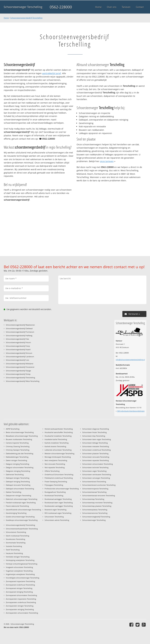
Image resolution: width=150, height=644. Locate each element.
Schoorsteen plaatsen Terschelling (95, 453)
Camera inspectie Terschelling (17, 443)
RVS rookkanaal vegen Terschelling (58, 513)
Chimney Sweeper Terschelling (18, 450)
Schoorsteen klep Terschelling (94, 436)
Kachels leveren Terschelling (55, 446)
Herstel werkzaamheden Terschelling (59, 429)
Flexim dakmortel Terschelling (17, 506)
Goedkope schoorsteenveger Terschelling (22, 520)
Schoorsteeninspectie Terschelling (95, 489)
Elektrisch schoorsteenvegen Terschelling (22, 499)
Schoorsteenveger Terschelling (23, 7)
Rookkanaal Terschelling (54, 495)
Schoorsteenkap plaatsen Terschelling (97, 506)
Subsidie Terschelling (14, 546)
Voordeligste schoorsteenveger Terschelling (23, 578)
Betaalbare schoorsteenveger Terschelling (22, 436)
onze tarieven (107, 161)
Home (6, 18)
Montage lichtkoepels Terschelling (58, 457)
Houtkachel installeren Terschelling (58, 436)
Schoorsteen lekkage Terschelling (95, 443)
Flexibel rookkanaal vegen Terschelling (21, 503)
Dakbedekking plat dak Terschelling (20, 453)
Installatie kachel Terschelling (56, 439)
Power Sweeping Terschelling (56, 482)
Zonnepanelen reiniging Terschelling (20, 609)
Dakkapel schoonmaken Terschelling (20, 489)
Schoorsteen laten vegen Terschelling (97, 439)
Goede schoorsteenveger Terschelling (20, 517)
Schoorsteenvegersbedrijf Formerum (20, 332)
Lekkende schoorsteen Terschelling (58, 450)
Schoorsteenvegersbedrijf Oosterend (20, 367)
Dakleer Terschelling (14, 492)
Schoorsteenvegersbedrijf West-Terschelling (23, 381)
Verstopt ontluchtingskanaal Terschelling (22, 564)
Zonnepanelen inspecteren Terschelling (21, 599)
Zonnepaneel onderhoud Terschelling (20, 585)
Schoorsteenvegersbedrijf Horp (18, 346)
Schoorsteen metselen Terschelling (96, 446)
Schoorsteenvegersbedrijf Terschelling (26, 18)
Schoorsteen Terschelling (54, 517)
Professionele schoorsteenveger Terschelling (62, 489)
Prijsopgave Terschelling (54, 485)
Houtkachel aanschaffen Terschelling (59, 432)
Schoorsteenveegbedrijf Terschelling (96, 517)
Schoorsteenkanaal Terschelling (94, 492)
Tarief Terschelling (13, 550)
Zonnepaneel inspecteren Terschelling (20, 581)
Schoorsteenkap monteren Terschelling (97, 503)
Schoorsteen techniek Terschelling (95, 467)
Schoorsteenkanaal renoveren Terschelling (99, 495)
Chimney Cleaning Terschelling (18, 446)
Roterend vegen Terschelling (55, 510)
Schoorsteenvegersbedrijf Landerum (20, 357)
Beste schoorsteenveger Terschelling (20, 432)
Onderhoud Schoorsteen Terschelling (59, 474)
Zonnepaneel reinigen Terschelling (19, 588)
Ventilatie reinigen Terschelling (18, 557)
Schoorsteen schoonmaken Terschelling (98, 464)
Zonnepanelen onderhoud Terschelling (21, 602)
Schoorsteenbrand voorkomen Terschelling (99, 485)
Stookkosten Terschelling (15, 539)
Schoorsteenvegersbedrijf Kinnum (19, 353)
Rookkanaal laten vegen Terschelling (59, 503)
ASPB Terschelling (13, 429)
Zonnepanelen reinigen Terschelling (20, 606)
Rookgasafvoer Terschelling (55, 492)
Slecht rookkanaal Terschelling (17, 536)
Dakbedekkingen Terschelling (17, 457)
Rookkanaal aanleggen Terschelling (58, 499)
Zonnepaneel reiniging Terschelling (19, 592)
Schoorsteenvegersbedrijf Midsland (20, 364)
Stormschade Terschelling (16, 543)
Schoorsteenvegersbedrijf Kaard (18, 349)
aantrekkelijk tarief (52, 73)
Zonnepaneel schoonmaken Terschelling (21, 595)
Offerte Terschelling (52, 471)
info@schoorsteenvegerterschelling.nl (130, 360)
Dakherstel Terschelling (15, 474)
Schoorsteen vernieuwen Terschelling (97, 474)
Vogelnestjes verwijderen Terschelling (20, 574)
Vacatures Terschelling (14, 553)
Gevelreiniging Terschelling (16, 513)
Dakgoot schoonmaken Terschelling (20, 467)
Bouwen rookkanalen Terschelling (19, 439)
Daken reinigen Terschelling (16, 460)
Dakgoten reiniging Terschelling (18, 471)
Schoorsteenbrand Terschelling (94, 482)
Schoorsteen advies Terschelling (57, 520)
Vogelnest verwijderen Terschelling (19, 571)
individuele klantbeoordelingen (131, 411)
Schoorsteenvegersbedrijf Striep (18, 374)
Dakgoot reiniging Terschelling (17, 464)
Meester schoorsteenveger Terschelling (59, 453)
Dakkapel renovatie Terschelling (18, 485)
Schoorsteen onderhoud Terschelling (96, 450)
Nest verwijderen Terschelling (56, 460)
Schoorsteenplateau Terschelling (95, 510)
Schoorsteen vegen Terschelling (94, 471)
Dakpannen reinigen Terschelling (18, 495)
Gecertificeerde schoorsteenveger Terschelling (23, 510)
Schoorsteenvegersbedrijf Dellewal (19, 328)
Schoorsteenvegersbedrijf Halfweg (19, 336)
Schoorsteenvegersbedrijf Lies (17, 360)
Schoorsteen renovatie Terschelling (96, 457)
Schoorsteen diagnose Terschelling (96, 429)
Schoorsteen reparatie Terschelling (95, 460)
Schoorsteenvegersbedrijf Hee (17, 339)
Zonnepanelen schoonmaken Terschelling (22, 613)
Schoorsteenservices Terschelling (95, 513)
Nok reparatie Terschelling (55, 467)
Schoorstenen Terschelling (16, 532)
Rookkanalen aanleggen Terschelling (59, 506)
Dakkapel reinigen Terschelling (18, 478)
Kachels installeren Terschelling (57, 443)
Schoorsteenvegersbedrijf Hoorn (18, 342)
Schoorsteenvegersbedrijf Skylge (18, 371)
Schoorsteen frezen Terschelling (94, 432)
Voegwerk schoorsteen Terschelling (19, 567)
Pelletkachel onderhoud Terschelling (59, 478)
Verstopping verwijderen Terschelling (20, 560)
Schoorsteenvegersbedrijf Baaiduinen (20, 325)
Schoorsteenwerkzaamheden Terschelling (22, 529)
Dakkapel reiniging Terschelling (18, 482)
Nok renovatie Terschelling (55, 464)
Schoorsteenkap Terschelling (93, 499)
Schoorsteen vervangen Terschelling (96, 478)
